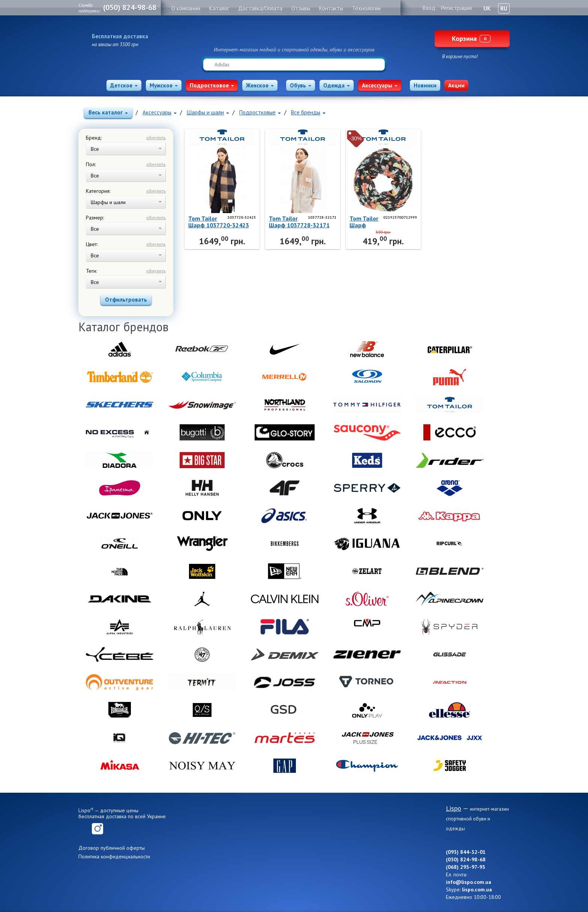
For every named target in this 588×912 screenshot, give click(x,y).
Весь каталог (108, 112)
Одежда (337, 85)
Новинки (425, 85)
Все (126, 149)
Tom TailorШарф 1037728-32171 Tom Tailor (299, 222)
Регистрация (456, 8)
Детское (124, 85)
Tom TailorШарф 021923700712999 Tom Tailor (382, 222)
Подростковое (212, 85)
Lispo (294, 35)
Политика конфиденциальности (114, 856)
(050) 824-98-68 (130, 8)
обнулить (156, 137)
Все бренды (308, 112)
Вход (429, 8)
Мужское (164, 85)
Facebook (84, 829)
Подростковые (260, 112)
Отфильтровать (126, 300)
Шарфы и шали (208, 112)
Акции (456, 85)
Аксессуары (380, 85)
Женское (260, 85)
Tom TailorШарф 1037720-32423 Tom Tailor (219, 222)
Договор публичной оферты (112, 848)
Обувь (301, 85)
